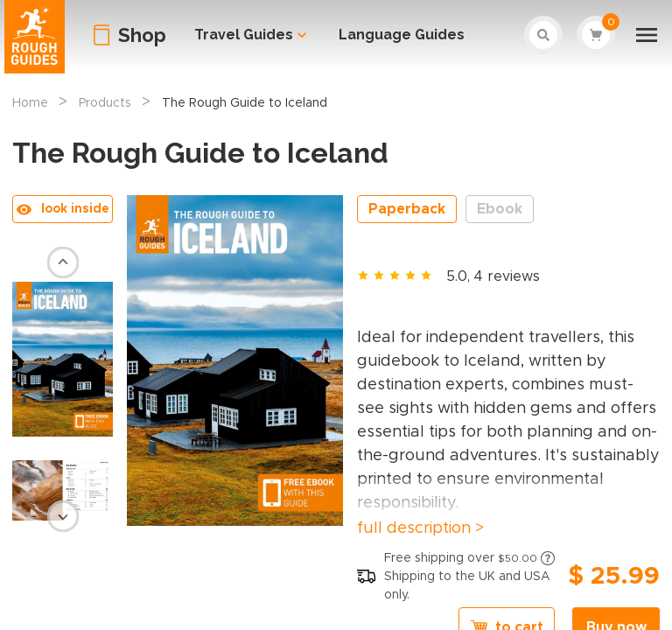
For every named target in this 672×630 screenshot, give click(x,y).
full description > (420, 528)
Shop (142, 35)
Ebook (500, 209)
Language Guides (402, 35)
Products (105, 103)
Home (30, 103)
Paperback (407, 209)
